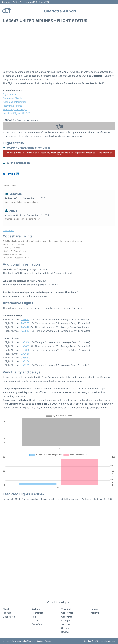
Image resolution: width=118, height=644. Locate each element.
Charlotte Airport (60, 11)
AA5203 (25, 323)
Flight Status (9, 94)
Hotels (94, 609)
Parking (95, 613)
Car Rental (67, 613)
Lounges (66, 620)
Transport (38, 613)
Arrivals (7, 613)
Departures (9, 617)
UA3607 (25, 346)
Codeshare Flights (12, 98)
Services (66, 624)
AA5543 (25, 331)
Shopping (66, 628)
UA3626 (25, 350)
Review (65, 632)
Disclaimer (31, 641)
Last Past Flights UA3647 (16, 113)
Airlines (36, 609)
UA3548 (25, 342)
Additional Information (15, 102)
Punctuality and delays (15, 109)
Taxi (34, 617)
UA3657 (25, 358)
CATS (35, 620)
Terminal (66, 609)
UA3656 (25, 354)
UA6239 (25, 365)
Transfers (37, 624)
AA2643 (25, 319)
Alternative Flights (12, 106)
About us (49, 641)
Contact (40, 641)
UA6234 (25, 361)
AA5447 (25, 327)
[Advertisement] (59, 48)
